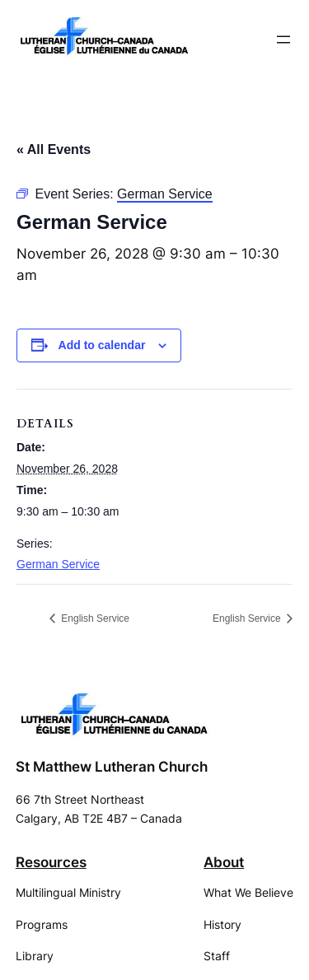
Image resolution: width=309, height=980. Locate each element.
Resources (51, 862)
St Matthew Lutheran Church (112, 767)
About (224, 862)
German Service (58, 564)
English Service (94, 618)
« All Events (54, 149)
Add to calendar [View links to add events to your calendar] (102, 345)
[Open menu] (283, 40)
